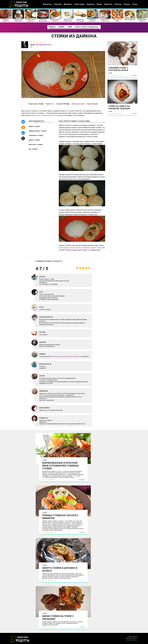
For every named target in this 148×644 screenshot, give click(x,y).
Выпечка (47, 4)
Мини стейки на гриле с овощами (58, 618)
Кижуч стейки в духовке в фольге (60, 569)
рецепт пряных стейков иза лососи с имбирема (47, 115)
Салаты (118, 4)
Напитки (108, 4)
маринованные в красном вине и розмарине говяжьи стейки (80, 248)
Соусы (127, 4)
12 (31, 47)
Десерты (68, 4)
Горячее (58, 4)
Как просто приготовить (20, 639)
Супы (135, 4)
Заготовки (79, 4)
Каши (99, 4)
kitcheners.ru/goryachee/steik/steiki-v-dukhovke (66, 356)
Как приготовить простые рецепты (19, 4)
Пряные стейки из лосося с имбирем (60, 517)
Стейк (44, 460)
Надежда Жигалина (44, 45)
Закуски (91, 4)
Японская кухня (78, 104)
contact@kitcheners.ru (132, 640)
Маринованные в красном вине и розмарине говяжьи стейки (60, 466)
